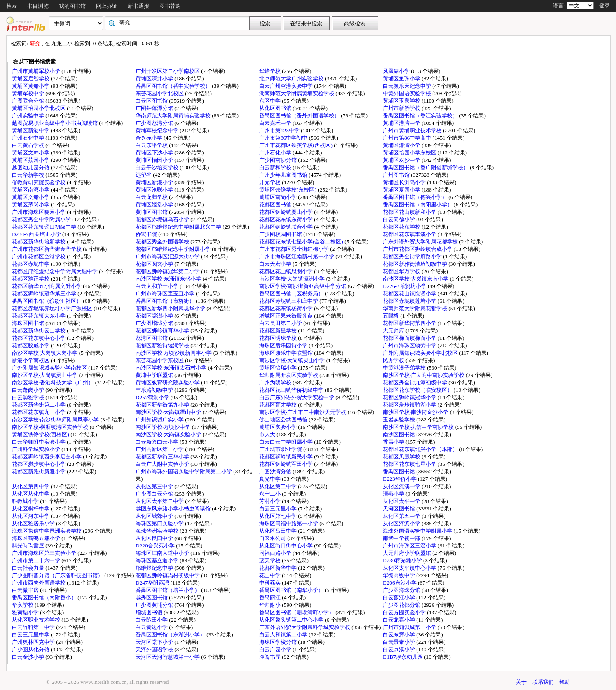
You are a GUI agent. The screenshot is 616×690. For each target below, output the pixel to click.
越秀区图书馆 (152, 598)
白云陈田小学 (152, 620)
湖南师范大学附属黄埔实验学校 (297, 93)
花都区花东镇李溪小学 (410, 234)
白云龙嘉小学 (399, 620)
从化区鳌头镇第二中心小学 (292, 620)
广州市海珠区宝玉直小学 (166, 294)
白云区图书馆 (152, 101)
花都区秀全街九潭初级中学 (416, 382)
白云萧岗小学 (29, 390)
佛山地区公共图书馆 (284, 420)
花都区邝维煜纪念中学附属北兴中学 (179, 227)
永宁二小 (271, 494)
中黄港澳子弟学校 (405, 368)
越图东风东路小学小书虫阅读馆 (174, 509)
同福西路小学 (276, 553)
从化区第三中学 (155, 486)
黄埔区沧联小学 (155, 190)
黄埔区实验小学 (279, 427)
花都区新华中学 (279, 568)
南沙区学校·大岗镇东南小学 (416, 279)
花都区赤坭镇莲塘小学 (410, 301)
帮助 (564, 682)
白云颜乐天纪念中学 (408, 86)
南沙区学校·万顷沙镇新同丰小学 (174, 353)
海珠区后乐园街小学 (284, 345)
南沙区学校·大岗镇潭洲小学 (293, 279)
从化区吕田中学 (279, 531)
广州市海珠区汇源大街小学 (168, 256)
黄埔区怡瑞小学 (279, 368)
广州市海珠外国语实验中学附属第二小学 (184, 471)
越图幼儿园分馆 (31, 167)
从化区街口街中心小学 (287, 546)
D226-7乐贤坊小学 (405, 286)
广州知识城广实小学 (160, 420)
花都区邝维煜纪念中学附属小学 (174, 249)
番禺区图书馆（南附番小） (45, 598)
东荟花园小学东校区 (160, 360)
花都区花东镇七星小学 (410, 464)
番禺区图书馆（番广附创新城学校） (426, 167)
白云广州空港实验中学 (287, 86)
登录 (604, 6)
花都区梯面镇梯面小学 (410, 338)
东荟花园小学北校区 (160, 93)
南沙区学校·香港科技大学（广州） (54, 382)
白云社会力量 (29, 568)
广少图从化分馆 (31, 649)
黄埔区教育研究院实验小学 (168, 382)
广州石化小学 (276, 153)
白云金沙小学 (29, 657)
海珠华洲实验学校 (158, 531)
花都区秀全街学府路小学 (413, 256)
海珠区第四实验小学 (160, 523)
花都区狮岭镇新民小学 (287, 457)
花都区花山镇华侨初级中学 (292, 390)
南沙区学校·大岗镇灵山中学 (46, 375)
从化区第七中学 (279, 516)
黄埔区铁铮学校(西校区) (41, 434)
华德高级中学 (399, 575)
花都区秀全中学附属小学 (42, 219)
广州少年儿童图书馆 (284, 175)
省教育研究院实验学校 (39, 182)
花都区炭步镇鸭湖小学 (410, 405)
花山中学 (271, 575)
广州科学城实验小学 (37, 449)
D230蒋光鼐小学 (403, 560)
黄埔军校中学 (29, 93)
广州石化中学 (29, 138)
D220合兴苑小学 (156, 546)
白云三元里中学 (31, 635)
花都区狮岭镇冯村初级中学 (168, 575)
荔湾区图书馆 (152, 338)
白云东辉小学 (399, 635)
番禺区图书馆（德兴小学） (416, 197)
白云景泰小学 (399, 642)
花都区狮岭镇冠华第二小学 (168, 271)
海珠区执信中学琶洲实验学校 (47, 531)
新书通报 (138, 6)
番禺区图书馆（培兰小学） (168, 590)
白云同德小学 (399, 219)
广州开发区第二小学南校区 (168, 71)
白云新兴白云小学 (158, 442)
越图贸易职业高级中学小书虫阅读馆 (55, 123)
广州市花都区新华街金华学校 (47, 249)
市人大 (268, 434)
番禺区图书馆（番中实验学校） (174, 86)
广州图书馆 (397, 175)
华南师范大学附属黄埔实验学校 (174, 116)
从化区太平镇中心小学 (410, 568)
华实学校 (23, 605)
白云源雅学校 (29, 397)
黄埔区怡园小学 (155, 160)
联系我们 (543, 682)
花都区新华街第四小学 (410, 323)
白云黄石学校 (29, 145)
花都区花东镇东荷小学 (287, 219)
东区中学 (271, 101)
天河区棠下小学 (155, 642)
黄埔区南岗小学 (279, 197)
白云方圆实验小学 (405, 612)
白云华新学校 (29, 175)
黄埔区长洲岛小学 (405, 182)
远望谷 (144, 175)
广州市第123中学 (280, 130)
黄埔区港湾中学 (402, 123)
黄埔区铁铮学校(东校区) (288, 190)
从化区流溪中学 (402, 486)
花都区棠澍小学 (155, 316)
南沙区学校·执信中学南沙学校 (419, 427)
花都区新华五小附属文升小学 (47, 286)
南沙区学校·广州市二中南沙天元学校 (303, 412)
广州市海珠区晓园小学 (39, 212)
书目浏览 (38, 6)
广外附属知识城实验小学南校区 (50, 368)
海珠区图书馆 (29, 323)
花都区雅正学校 (31, 279)
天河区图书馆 (399, 509)
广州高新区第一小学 (160, 449)
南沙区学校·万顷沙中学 (164, 427)
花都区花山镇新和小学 (410, 212)
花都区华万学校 (402, 271)
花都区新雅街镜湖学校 (163, 345)
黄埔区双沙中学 (402, 160)
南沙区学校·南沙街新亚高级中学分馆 (303, 286)
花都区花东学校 (402, 227)
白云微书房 (26, 590)
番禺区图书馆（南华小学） (292, 590)
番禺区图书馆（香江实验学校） (421, 116)
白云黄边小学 (152, 627)
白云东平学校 (152, 145)
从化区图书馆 (276, 108)
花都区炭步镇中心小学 (39, 464)
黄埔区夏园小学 (402, 190)
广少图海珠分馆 (402, 590)
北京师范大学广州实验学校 (292, 78)
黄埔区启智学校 (31, 78)
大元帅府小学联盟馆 (408, 553)
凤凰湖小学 (397, 71)
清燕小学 (394, 494)
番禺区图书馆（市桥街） (166, 301)
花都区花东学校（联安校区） (418, 390)
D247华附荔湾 (153, 583)
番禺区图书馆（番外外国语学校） (300, 116)
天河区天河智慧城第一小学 (168, 657)
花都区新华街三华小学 (163, 457)
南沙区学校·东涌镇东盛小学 (169, 279)
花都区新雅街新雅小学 (39, 471)
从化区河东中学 (31, 516)
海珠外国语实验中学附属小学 (418, 531)
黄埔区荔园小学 (31, 160)
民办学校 (394, 360)
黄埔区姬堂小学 (155, 205)
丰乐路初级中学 (155, 390)
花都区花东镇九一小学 (39, 412)
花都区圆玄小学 (155, 264)
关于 (521, 682)
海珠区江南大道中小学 (163, 553)
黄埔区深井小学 (155, 78)
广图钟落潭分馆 (155, 108)
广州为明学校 (276, 382)
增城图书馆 (150, 612)
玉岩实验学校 (399, 420)
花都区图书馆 (276, 205)
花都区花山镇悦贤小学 (410, 294)
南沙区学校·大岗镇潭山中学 (169, 412)
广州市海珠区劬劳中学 (410, 345)
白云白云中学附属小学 (287, 442)
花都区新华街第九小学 (163, 405)
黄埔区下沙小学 (155, 153)
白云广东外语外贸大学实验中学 (297, 397)
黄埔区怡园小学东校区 (410, 153)
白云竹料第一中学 (34, 627)
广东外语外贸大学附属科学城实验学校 (305, 627)
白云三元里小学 (279, 509)
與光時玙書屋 (29, 546)
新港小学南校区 (31, 360)
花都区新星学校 (279, 331)
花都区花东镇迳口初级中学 (45, 227)
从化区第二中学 (279, 486)
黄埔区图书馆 (152, 212)
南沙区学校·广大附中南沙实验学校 (424, 375)
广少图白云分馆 (155, 494)
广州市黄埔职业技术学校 (413, 130)
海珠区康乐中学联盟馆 (287, 353)
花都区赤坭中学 (31, 264)
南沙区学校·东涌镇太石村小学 (172, 368)
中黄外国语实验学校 (408, 93)
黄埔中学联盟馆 (155, 375)
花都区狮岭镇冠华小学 (410, 397)
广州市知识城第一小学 (410, 627)
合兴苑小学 (150, 138)
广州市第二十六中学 (37, 560)
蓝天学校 (271, 560)
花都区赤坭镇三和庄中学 (289, 301)
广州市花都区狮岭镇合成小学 (418, 249)
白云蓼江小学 (399, 598)
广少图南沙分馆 (279, 160)
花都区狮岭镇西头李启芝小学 (47, 457)
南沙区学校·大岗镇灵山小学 (293, 360)
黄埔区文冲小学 (31, 153)
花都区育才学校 (279, 405)
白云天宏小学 (276, 264)
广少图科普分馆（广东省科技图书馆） (58, 575)
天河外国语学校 (155, 649)
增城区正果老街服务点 (287, 316)
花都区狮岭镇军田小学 (287, 464)
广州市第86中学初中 (284, 138)
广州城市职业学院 (281, 449)
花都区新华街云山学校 (39, 331)
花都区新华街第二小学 (39, 405)
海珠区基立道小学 (158, 560)
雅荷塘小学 (26, 612)
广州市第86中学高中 (408, 138)
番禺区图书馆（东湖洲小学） (171, 635)
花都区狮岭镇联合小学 (287, 227)
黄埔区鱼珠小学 (402, 78)
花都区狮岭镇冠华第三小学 (45, 294)
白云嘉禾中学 (276, 123)
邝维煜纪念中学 (155, 568)
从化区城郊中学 (155, 516)
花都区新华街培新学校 (39, 242)
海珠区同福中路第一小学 (289, 523)
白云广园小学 (276, 649)
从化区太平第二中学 (160, 501)
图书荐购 (170, 6)
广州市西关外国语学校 (39, 583)
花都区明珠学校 (279, 338)
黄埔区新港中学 (31, 130)
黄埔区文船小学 (31, 197)
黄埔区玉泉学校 (402, 101)
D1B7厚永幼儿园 (403, 657)
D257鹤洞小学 (153, 397)
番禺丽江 (271, 598)
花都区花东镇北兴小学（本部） (421, 449)
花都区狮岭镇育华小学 (163, 331)
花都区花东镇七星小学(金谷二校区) (302, 242)
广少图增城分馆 (155, 323)
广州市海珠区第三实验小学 (45, 553)
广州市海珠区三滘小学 (410, 546)
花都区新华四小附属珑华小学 (171, 308)
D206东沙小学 (400, 583)
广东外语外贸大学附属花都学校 (421, 242)
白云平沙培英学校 (158, 167)
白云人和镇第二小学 (284, 635)
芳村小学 (271, 501)
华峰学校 (271, 71)
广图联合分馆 (29, 101)
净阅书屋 (271, 657)
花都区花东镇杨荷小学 (287, 308)
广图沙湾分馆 (276, 471)
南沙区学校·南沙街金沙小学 (416, 412)
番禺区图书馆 (399, 471)
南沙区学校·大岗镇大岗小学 (46, 353)
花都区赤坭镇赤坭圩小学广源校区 (53, 308)
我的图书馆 (72, 6)
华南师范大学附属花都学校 (416, 308)
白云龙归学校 (152, 197)
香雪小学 (394, 442)
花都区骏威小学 (31, 345)
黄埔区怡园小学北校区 (39, 108)
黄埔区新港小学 (155, 182)
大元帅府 (394, 331)
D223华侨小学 (400, 479)
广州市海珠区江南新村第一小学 (297, 256)
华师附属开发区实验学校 (289, 375)
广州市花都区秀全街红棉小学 (295, 249)
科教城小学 (26, 501)
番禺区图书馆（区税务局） (292, 294)
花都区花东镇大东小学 (39, 316)
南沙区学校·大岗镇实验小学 (169, 434)
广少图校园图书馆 (281, 234)
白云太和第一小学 (158, 286)
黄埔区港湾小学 (402, 145)
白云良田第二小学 (281, 323)
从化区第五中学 (402, 516)
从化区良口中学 (155, 538)
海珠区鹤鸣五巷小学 (37, 538)
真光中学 (271, 479)
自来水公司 (273, 538)
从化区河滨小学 (402, 523)
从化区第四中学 (31, 486)
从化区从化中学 (31, 494)
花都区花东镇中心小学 (39, 338)
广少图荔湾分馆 (155, 123)
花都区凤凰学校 (402, 457)
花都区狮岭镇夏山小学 (287, 212)
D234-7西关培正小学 (37, 234)
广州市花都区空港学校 (39, 256)
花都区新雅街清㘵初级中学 (416, 264)
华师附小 (271, 605)
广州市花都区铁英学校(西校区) (296, 145)
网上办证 (107, 6)
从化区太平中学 (402, 501)
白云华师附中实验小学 (39, 442)
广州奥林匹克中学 (34, 642)
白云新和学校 (276, 167)
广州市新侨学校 (402, 108)
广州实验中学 (29, 116)
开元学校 (271, 182)
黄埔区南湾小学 (31, 190)
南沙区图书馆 (399, 434)
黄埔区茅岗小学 (31, 205)
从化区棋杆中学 (31, 509)
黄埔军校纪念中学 (158, 130)
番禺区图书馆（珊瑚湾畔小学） (297, 612)
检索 (12, 6)
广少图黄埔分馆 (155, 605)
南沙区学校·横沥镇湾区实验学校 (51, 427)
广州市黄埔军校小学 (37, 71)
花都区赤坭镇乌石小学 (163, 219)
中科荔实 (271, 583)
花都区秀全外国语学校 (163, 242)
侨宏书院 (147, 234)
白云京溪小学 (399, 649)
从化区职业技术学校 (37, 620)
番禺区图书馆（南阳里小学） (418, 205)
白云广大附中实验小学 (163, 464)
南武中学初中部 (402, 538)
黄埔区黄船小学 (31, 86)
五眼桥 (391, 316)
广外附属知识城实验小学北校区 (421, 353)
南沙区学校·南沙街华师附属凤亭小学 (56, 420)
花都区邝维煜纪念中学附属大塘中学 (55, 271)
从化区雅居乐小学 (34, 523)
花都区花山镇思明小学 (287, 271)
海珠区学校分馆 (279, 642)
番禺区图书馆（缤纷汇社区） (47, 301)
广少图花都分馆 (402, 605)
